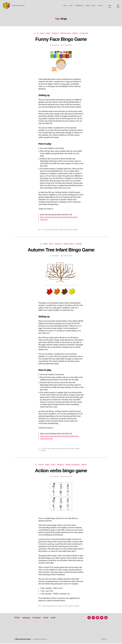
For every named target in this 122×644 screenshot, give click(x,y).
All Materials (79, 6)
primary (70, 230)
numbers (72, 449)
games (62, 230)
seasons (77, 449)
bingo (46, 230)
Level (70, 6)
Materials (55, 33)
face (54, 230)
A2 (37, 33)
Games (42, 33)
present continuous (64, 606)
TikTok (17, 618)
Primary (76, 33)
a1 (41, 230)
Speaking (79, 244)
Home (65, 6)
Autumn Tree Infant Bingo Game (61, 250)
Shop (93, 6)
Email (54, 618)
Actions (41, 465)
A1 (34, 33)
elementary (58, 449)
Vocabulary (84, 33)
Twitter (46, 618)
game (58, 230)
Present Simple (66, 33)
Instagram (26, 618)
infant (66, 230)
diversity (50, 230)
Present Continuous (73, 465)
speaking (43, 451)
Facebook (37, 618)
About (88, 6)
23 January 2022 (67, 477)
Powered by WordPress (40, 640)
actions (45, 606)
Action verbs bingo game (61, 471)
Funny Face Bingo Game (61, 39)
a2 (43, 230)
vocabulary (75, 230)
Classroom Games (25, 640)
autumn (45, 449)
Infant (48, 33)
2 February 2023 (67, 45)
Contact (100, 6)
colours (53, 449)
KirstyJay (56, 45)
